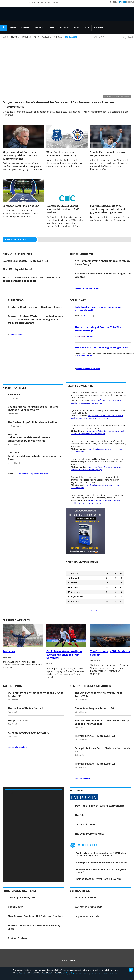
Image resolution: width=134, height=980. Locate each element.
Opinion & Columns (39, 474)
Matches (27, 37)
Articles (58, 37)
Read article (88, 316)
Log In (122, 2)
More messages (83, 778)
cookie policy (68, 972)
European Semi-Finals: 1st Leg (21, 206)
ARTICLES (64, 28)
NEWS (13, 28)
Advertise (36, 3)
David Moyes (15, 907)
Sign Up (130, 2)
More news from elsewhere (88, 369)
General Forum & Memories (90, 686)
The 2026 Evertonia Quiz (89, 834)
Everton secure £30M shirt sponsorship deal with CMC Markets (63, 209)
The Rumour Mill (82, 254)
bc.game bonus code (87, 916)
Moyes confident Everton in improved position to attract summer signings (20, 155)
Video (36, 37)
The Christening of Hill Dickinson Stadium (33, 422)
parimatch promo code (89, 907)
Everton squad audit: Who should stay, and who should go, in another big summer (108, 209)
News (5, 37)
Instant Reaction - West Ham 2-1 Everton (99, 879)
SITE (87, 28)
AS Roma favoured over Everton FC (29, 733)
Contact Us (26, 3)
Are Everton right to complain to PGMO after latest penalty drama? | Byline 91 (101, 854)
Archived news (16, 335)
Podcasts (46, 37)
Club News (16, 300)
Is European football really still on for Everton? (102, 863)
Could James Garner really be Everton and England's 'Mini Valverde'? (33, 408)
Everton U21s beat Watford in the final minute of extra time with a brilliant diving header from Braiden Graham (36, 319)
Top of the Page (67, 960)
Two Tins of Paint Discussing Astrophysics (100, 806)
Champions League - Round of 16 (94, 708)
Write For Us (45, 3)
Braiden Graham (18, 938)
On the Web (78, 300)
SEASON (25, 28)
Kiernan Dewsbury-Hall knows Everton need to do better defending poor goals (32, 279)
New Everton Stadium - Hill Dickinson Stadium (35, 916)
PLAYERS (39, 28)
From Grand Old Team (19, 891)
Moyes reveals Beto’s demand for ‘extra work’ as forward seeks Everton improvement (97, 417)
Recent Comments (79, 386)
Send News (56, 3)
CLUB (51, 28)
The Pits (80, 815)
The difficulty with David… (18, 269)
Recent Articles (14, 387)
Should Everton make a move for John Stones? (108, 154)
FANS (77, 28)
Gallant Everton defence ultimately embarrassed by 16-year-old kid (29, 439)
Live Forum (71, 37)
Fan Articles (23, 474)
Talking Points (14, 686)
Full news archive (16, 240)
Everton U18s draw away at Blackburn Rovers (35, 307)
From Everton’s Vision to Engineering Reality (101, 347)
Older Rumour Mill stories (87, 288)
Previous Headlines (17, 254)
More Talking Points (18, 747)
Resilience (14, 394)
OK (131, 970)
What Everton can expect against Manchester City (62, 154)
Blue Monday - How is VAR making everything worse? (101, 871)
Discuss (97, 316)
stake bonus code (85, 897)
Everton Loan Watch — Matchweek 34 (25, 261)
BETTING (99, 28)
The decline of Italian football (25, 708)
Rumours (15, 37)
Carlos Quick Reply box (22, 897)
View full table (96, 611)
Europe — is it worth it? (22, 720)
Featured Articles (16, 620)
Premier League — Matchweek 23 (95, 736)
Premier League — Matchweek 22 (95, 764)
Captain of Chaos (85, 824)
